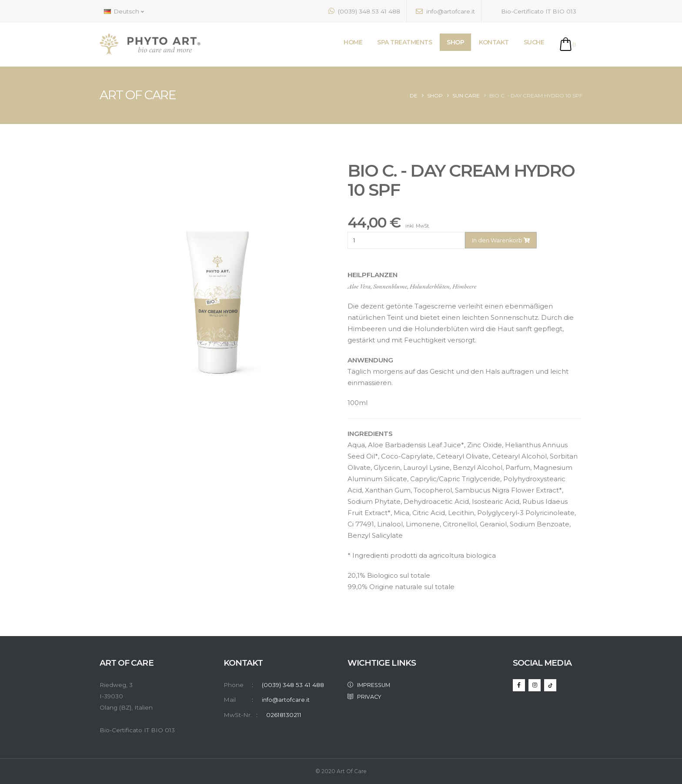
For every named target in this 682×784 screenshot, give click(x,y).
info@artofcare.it (445, 11)
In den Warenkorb (501, 240)
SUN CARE (466, 95)
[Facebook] (519, 685)
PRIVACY (367, 696)
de (414, 95)
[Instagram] (535, 685)
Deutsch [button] (124, 11)
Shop (435, 95)
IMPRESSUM (373, 685)
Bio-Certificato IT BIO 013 (533, 11)
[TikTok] (550, 685)
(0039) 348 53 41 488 (364, 11)
